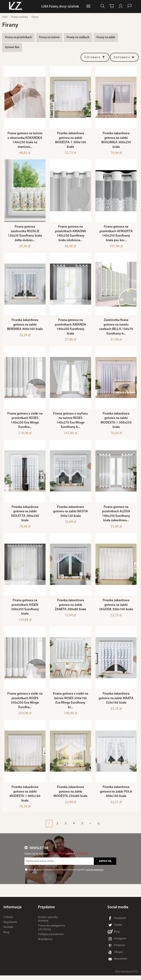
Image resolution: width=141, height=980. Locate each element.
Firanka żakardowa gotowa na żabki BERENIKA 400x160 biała (25, 326)
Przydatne (46, 912)
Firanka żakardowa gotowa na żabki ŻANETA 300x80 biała (70, 608)
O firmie (8, 922)
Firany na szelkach (78, 37)
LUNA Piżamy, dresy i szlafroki (60, 6)
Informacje (13, 912)
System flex (12, 47)
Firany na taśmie (49, 37)
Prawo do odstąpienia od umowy (51, 932)
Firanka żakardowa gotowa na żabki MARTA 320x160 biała (116, 702)
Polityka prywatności (51, 939)
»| (98, 828)
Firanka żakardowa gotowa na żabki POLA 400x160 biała (116, 796)
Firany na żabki (106, 37)
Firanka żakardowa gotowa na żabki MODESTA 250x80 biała (70, 796)
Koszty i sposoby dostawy (48, 924)
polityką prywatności (95, 874)
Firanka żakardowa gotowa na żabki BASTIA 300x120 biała (70, 514)
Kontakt (8, 932)
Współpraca (45, 944)
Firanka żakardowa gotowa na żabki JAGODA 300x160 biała (116, 608)
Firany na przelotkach (18, 37)
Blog (6, 937)
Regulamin (10, 927)
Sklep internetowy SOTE (126, 976)
